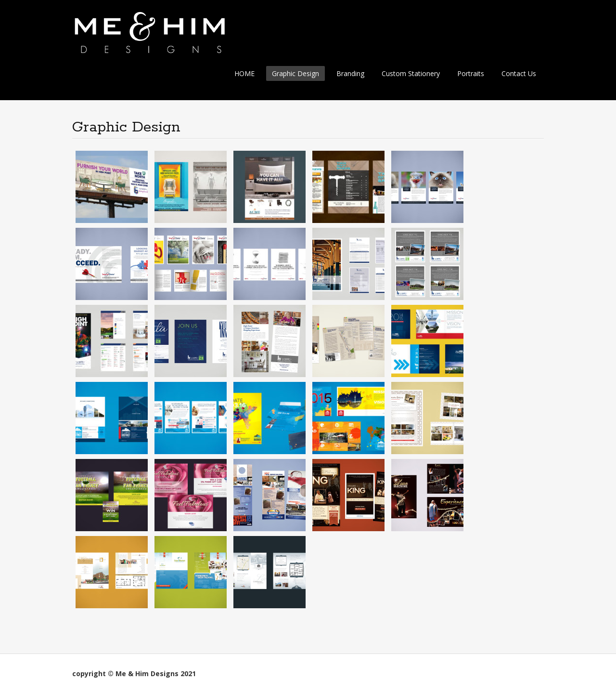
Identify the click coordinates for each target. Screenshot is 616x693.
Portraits (471, 73)
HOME (244, 73)
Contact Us (519, 73)
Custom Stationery (411, 73)
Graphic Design (295, 73)
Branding (350, 73)
